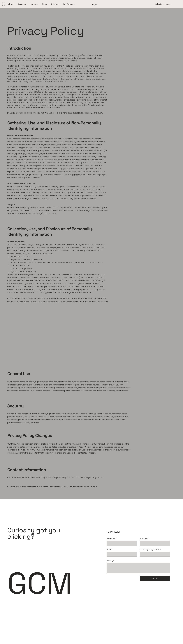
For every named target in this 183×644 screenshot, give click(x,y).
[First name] (121, 543)
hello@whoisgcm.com (93, 478)
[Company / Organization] (154, 554)
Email (109, 550)
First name (112, 539)
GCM (95, 5)
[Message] (138, 568)
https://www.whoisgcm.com (30, 58)
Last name (145, 539)
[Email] (121, 554)
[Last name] (154, 543)
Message (110, 561)
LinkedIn (158, 4)
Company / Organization (150, 550)
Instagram (168, 4)
